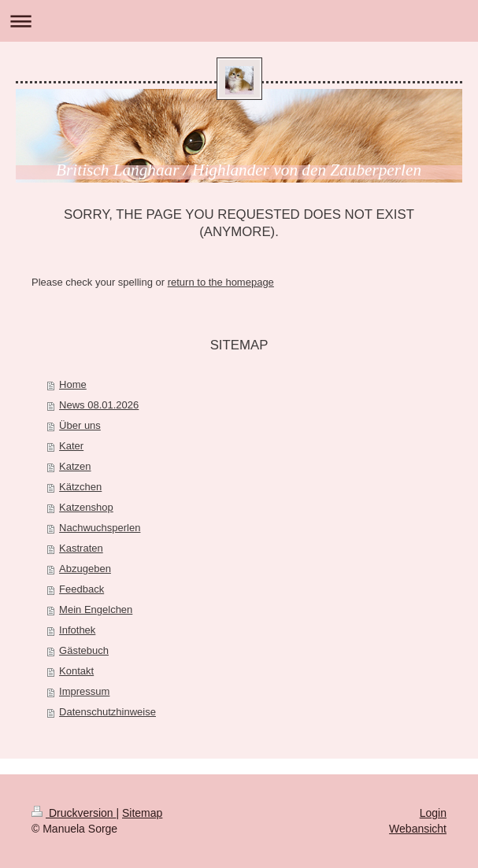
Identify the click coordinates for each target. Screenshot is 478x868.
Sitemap (142, 813)
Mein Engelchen (96, 609)
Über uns (80, 425)
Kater (71, 446)
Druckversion (74, 813)
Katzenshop (86, 507)
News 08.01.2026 (99, 405)
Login (433, 813)
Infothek (77, 630)
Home (73, 384)
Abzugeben (85, 569)
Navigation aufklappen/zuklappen (239, 21)
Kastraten (81, 548)
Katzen (75, 466)
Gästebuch (84, 650)
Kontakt (76, 671)
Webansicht (418, 829)
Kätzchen (80, 487)
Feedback (82, 589)
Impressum (84, 691)
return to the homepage (221, 282)
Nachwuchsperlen (100, 528)
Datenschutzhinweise (107, 712)
